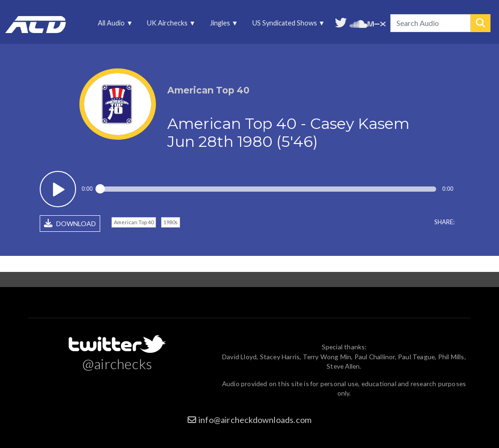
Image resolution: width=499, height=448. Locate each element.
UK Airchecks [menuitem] (168, 25)
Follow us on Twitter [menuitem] (341, 22)
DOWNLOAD (70, 223)
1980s (171, 222)
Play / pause (58, 189)
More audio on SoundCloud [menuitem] (359, 23)
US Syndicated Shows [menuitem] (285, 25)
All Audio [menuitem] (112, 25)
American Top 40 (134, 222)
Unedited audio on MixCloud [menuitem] (377, 23)
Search (481, 23)
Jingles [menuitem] (220, 25)
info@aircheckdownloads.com (255, 420)
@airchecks (117, 363)
